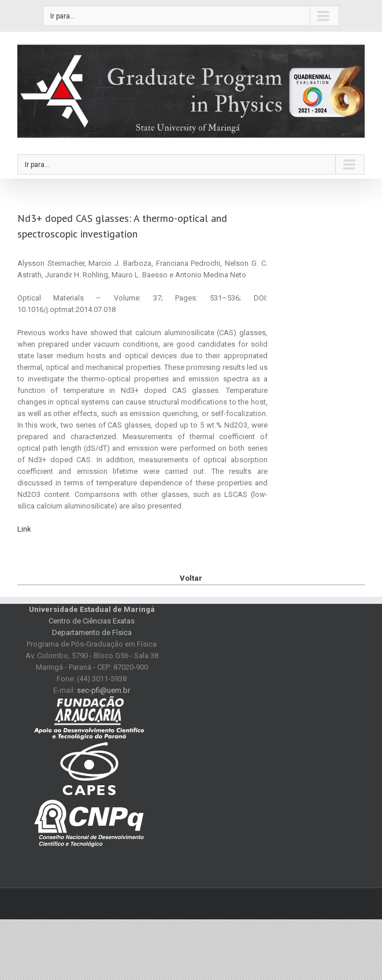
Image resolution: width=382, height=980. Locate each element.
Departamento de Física (92, 632)
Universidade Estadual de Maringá (92, 609)
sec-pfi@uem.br (103, 690)
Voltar (191, 578)
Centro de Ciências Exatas (92, 621)
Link (24, 529)
